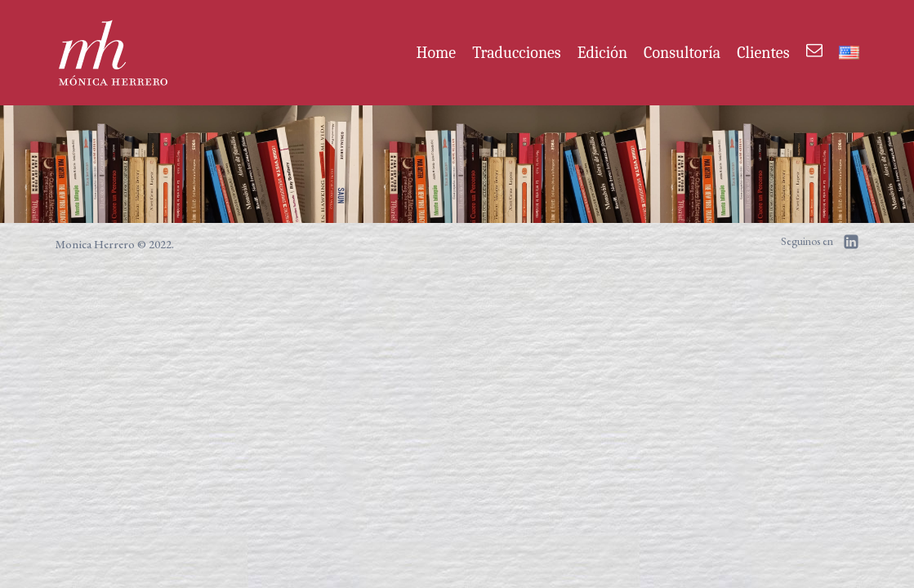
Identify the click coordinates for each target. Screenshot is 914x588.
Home (437, 53)
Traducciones (517, 53)
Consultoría (682, 53)
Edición (602, 53)
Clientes (763, 53)
